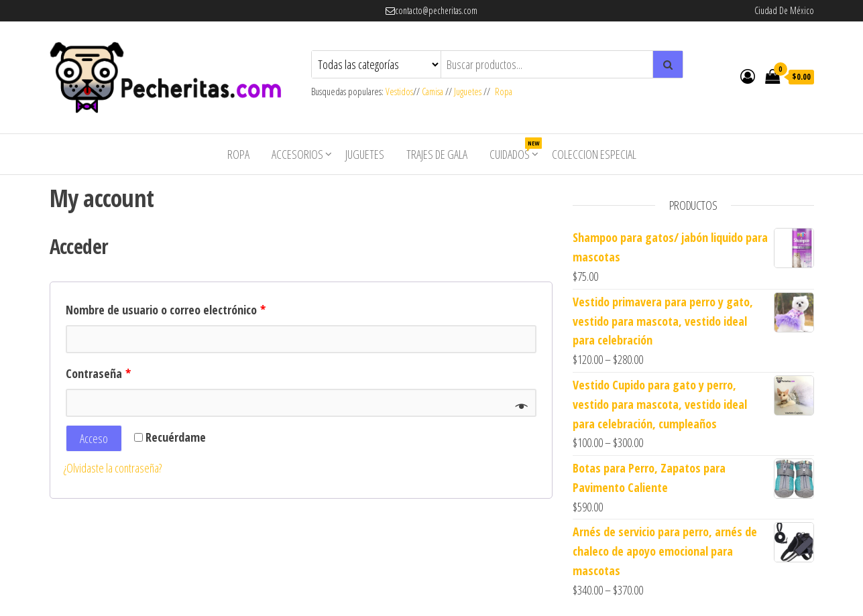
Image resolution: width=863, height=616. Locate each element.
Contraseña (98, 373)
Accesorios (297, 154)
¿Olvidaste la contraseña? (113, 468)
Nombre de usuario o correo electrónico (166, 310)
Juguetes (468, 91)
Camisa (433, 91)
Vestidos (399, 91)
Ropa (504, 91)
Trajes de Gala (437, 154)
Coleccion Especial (594, 154)
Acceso (94, 438)
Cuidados (515, 150)
